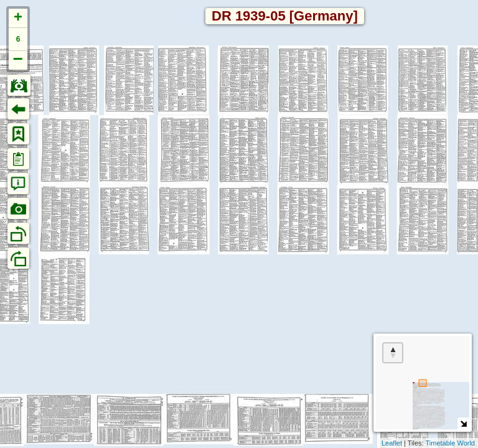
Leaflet (392, 443)
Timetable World (450, 443)
